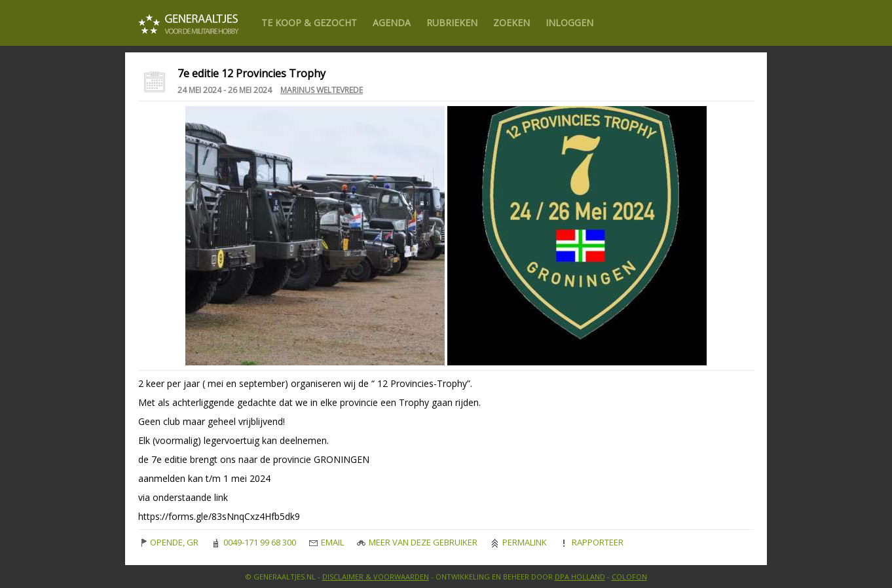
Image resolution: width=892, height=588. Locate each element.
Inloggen (569, 23)
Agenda (392, 23)
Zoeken (511, 23)
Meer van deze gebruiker (417, 542)
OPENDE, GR (168, 542)
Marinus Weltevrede (322, 90)
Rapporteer (592, 542)
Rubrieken (452, 23)
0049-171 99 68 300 (254, 542)
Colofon (629, 577)
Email (326, 542)
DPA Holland (580, 577)
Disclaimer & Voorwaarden (376, 577)
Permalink (519, 542)
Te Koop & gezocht (309, 23)
